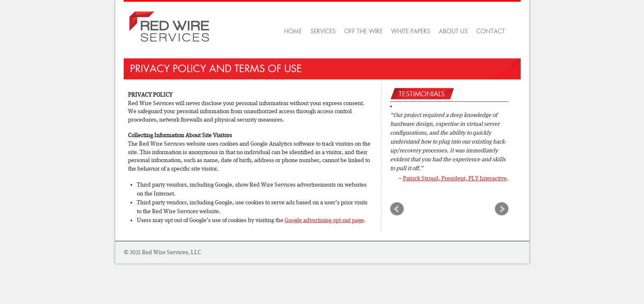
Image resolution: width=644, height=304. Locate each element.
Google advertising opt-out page (324, 220)
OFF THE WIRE (363, 31)
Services (323, 31)
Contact (491, 31)
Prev (397, 209)
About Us (453, 31)
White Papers (411, 31)
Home (293, 31)
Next (502, 209)
